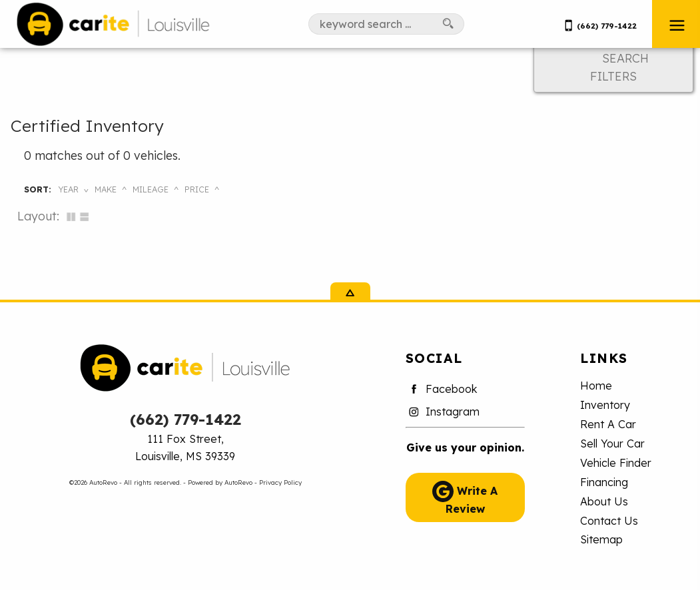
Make (106, 189)
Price (197, 189)
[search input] (371, 24)
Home (596, 386)
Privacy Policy (280, 482)
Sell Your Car (612, 443)
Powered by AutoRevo (220, 482)
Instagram (443, 412)
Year (68, 189)
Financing (604, 482)
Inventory (605, 405)
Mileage (151, 189)
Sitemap (601, 539)
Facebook (442, 389)
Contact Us (609, 521)
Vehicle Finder (616, 463)
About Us (604, 501)
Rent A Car (608, 424)
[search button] (449, 24)
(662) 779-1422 (185, 419)
